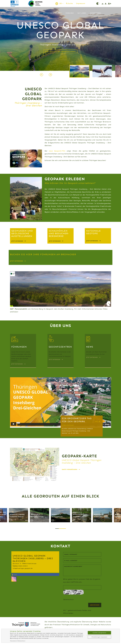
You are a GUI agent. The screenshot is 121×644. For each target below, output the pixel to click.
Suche (70, 3)
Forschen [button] (70, 13)
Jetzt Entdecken (55, 360)
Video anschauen (68, 425)
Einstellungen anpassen (99, 637)
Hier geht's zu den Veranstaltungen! (60, 51)
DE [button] (61, 3)
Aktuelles (24, 13)
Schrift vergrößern (110, 4)
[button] (57, 527)
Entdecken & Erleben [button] (52, 13)
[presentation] (42, 75)
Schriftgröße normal (106, 4)
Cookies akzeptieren (99, 633)
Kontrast (99, 4)
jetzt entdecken (17, 241)
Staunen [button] (36, 13)
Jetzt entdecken (17, 261)
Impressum (81, 3)
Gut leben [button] (82, 13)
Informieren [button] (96, 13)
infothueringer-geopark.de (23, 568)
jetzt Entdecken (92, 241)
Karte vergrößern (70, 469)
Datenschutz (68, 599)
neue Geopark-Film (57, 151)
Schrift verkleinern (103, 4)
